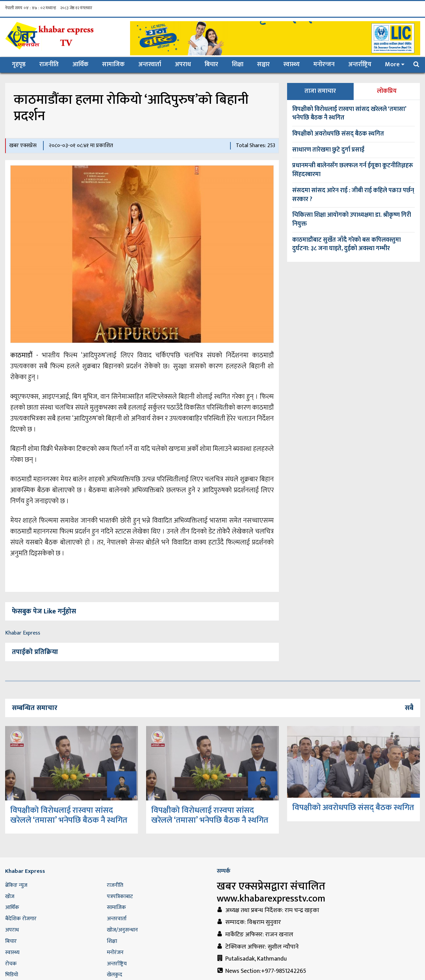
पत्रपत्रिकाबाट (120, 897)
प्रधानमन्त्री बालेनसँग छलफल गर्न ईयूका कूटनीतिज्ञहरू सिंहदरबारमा (353, 170)
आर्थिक (80, 65)
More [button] (392, 65)
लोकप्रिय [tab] (387, 91)
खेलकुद (115, 975)
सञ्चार (263, 65)
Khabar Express (23, 633)
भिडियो (12, 975)
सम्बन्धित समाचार (35, 708)
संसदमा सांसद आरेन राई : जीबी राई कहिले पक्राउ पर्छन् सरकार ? (353, 195)
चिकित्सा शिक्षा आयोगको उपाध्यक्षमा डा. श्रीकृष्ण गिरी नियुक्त (352, 219)
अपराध (183, 65)
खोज (10, 897)
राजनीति (49, 65)
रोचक (11, 964)
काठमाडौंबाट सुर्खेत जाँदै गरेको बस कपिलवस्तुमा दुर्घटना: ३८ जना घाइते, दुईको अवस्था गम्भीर (346, 244)
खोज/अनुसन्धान (122, 930)
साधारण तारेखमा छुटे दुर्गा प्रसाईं (328, 150)
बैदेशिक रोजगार (21, 919)
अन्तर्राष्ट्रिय (360, 65)
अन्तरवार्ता (150, 65)
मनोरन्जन (324, 65)
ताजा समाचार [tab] (320, 91)
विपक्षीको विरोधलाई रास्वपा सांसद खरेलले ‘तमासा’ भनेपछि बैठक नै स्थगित (349, 114)
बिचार (211, 65)
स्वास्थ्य (292, 65)
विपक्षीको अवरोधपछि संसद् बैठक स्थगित (338, 134)
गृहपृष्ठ (22, 64)
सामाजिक (113, 65)
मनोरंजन (115, 953)
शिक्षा (238, 65)
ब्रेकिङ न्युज (16, 885)
